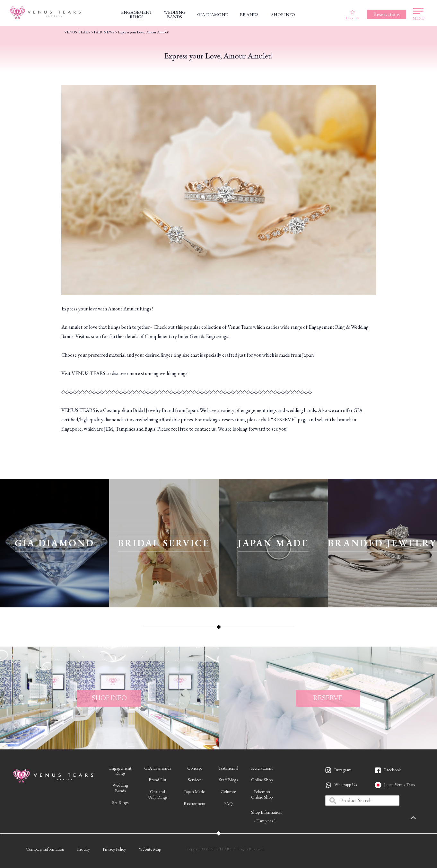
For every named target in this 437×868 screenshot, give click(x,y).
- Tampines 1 (265, 821)
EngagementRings (120, 771)
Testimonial (228, 768)
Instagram (343, 770)
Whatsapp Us (345, 784)
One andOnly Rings (157, 794)
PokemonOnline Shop (262, 794)
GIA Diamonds (157, 768)
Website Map (150, 849)
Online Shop (262, 780)
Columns (228, 792)
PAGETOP (423, 818)
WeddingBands (120, 788)
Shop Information (266, 812)
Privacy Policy (114, 849)
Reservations (262, 768)
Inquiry (83, 849)
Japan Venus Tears (399, 784)
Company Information (45, 849)
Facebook (392, 770)
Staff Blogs (228, 780)
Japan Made (195, 792)
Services (195, 780)
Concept (195, 768)
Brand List (157, 780)
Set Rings (120, 802)
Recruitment (195, 803)
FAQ (228, 803)
